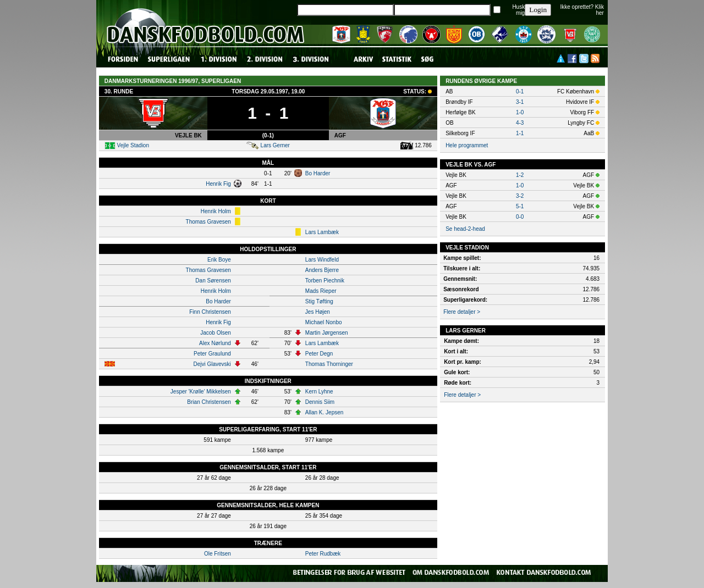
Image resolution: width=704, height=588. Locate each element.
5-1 (520, 206)
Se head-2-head (465, 229)
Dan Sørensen (213, 281)
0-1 (520, 91)
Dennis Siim (320, 402)
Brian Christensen (209, 402)
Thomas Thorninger (329, 364)
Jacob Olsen (216, 333)
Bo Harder (318, 173)
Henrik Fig (218, 184)
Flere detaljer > (462, 312)
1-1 (520, 133)
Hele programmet (467, 145)
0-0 (520, 217)
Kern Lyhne (319, 392)
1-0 (520, 112)
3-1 (520, 102)
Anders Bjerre (322, 270)
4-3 (520, 123)
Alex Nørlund (215, 343)
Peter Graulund (212, 354)
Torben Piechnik (325, 281)
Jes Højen (318, 312)
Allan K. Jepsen (324, 412)
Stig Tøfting (319, 301)
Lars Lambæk (322, 232)
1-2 (520, 175)
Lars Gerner (275, 145)
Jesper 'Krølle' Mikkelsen (201, 392)
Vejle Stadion (133, 145)
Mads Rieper (321, 291)
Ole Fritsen (218, 554)
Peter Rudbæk (323, 554)
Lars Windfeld (322, 260)
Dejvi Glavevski (212, 364)
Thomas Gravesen (208, 222)
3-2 (520, 196)
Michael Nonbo (324, 322)
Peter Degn (319, 354)
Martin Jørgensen (327, 333)
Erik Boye (219, 260)
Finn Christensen (210, 312)
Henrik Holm (216, 211)
